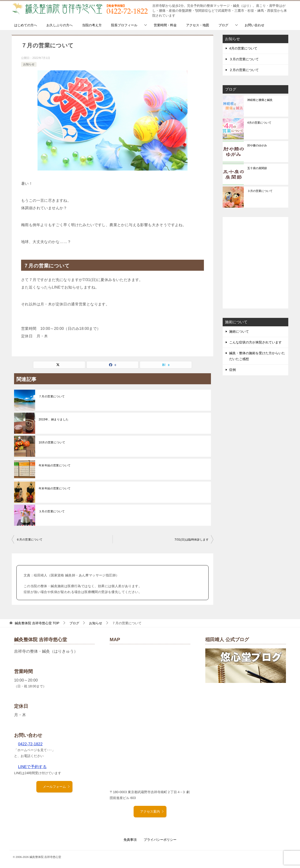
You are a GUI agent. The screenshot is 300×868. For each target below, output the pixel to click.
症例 (232, 370)
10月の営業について (52, 442)
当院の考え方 (92, 25)
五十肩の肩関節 (257, 168)
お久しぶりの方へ (60, 25)
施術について (239, 331)
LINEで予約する (32, 767)
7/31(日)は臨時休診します (192, 540)
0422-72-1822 (30, 744)
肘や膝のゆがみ (257, 145)
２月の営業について (244, 70)
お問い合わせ (255, 25)
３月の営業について (52, 511)
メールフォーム (56, 787)
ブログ (223, 25)
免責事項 (130, 840)
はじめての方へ (26, 25)
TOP (37, 623)
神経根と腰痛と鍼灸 (260, 100)
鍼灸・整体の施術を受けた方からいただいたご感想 (257, 356)
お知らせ (29, 64)
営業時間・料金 (165, 25)
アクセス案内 (152, 811)
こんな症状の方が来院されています (255, 342)
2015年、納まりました (54, 419)
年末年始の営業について (55, 465)
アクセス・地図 (198, 25)
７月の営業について (52, 396)
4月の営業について (243, 48)
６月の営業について (30, 540)
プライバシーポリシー (160, 840)
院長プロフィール (124, 25)
